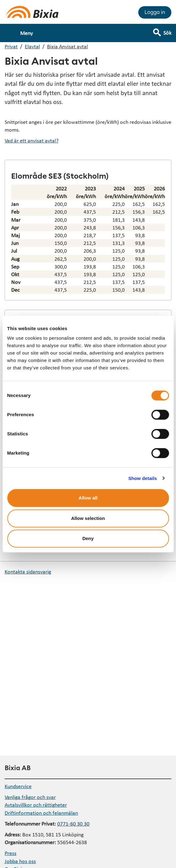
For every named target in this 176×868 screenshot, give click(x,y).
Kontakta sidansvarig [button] (28, 571)
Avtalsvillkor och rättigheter (36, 805)
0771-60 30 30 (73, 824)
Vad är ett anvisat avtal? (32, 140)
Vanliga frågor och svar (30, 797)
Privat (11, 46)
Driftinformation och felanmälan (41, 813)
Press (11, 853)
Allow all (88, 498)
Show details (143, 478)
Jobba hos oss (20, 861)
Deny (88, 538)
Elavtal (32, 46)
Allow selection (88, 518)
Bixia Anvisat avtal (67, 46)
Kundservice (18, 786)
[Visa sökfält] (167, 30)
